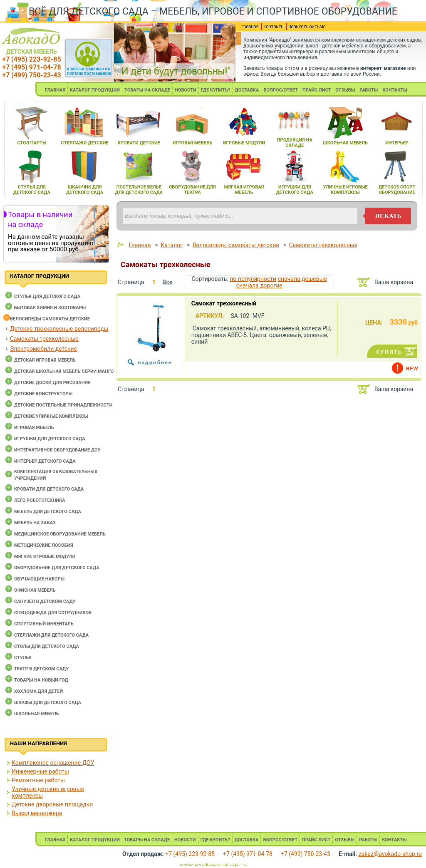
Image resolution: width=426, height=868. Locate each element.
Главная (140, 245)
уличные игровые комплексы (345, 190)
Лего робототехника (40, 500)
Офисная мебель (35, 590)
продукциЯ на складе (295, 143)
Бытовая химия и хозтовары (50, 308)
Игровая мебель (34, 428)
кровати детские (139, 143)
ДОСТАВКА (247, 90)
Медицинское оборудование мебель (60, 534)
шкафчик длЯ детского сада (85, 190)
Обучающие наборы (39, 579)
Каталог (172, 245)
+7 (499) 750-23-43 (31, 75)
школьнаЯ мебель (345, 143)
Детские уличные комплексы (51, 416)
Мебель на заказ (35, 523)
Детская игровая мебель (45, 360)
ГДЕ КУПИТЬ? (216, 90)
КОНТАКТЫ (395, 90)
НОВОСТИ (186, 90)
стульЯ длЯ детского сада (32, 190)
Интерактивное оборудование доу (57, 450)
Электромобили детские (43, 349)
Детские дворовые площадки (52, 804)
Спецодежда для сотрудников (53, 613)
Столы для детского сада (47, 646)
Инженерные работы (40, 771)
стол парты (32, 143)
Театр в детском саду (41, 669)
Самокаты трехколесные (44, 339)
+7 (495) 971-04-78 (31, 67)
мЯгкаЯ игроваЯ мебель (244, 190)
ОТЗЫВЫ (345, 90)
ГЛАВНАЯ (55, 90)
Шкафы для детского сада (48, 703)
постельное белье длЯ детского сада (139, 190)
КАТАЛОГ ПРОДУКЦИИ (95, 90)
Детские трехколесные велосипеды (59, 329)
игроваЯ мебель (193, 143)
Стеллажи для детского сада (51, 635)
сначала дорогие (259, 285)
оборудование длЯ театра (192, 190)
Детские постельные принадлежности (63, 405)
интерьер (397, 143)
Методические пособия (44, 545)
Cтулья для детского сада (47, 296)
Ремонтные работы (38, 780)
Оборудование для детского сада (57, 568)
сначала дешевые (302, 279)
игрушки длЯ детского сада (295, 190)
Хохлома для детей (38, 691)
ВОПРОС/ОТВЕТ (281, 90)
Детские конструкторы (43, 394)
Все (167, 282)
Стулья (23, 658)
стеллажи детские (85, 143)
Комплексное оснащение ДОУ (53, 763)
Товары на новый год (41, 680)
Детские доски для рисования (52, 383)
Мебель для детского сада (48, 512)
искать (388, 216)
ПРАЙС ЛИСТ (317, 90)
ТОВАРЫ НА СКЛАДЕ (147, 90)
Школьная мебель (37, 714)
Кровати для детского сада (49, 489)
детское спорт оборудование (397, 190)
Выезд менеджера (37, 813)
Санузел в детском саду (45, 601)
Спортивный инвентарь (44, 624)
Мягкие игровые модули (45, 557)
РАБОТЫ (369, 90)
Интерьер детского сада (45, 461)
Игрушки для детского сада (50, 439)
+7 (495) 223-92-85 (31, 59)
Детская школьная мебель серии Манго (64, 371)
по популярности (253, 279)
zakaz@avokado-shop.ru (390, 854)
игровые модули (244, 143)
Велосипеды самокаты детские (50, 319)
